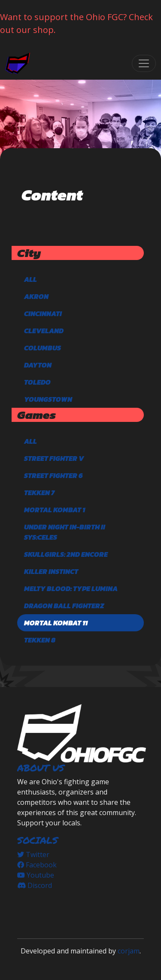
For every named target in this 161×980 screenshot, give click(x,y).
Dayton (38, 365)
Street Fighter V (54, 458)
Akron (36, 296)
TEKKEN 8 (40, 640)
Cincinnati (43, 314)
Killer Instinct (51, 571)
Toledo (37, 382)
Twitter (33, 855)
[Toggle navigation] (144, 63)
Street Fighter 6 (53, 475)
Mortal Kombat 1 (55, 510)
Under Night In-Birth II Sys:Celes (65, 532)
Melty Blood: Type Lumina (71, 589)
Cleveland (44, 331)
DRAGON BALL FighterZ (64, 606)
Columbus (43, 348)
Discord (35, 885)
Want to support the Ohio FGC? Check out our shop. (76, 23)
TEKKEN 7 (39, 493)
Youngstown (48, 399)
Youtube (36, 875)
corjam (129, 951)
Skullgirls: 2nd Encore (66, 554)
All (30, 279)
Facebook (37, 865)
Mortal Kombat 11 (56, 623)
